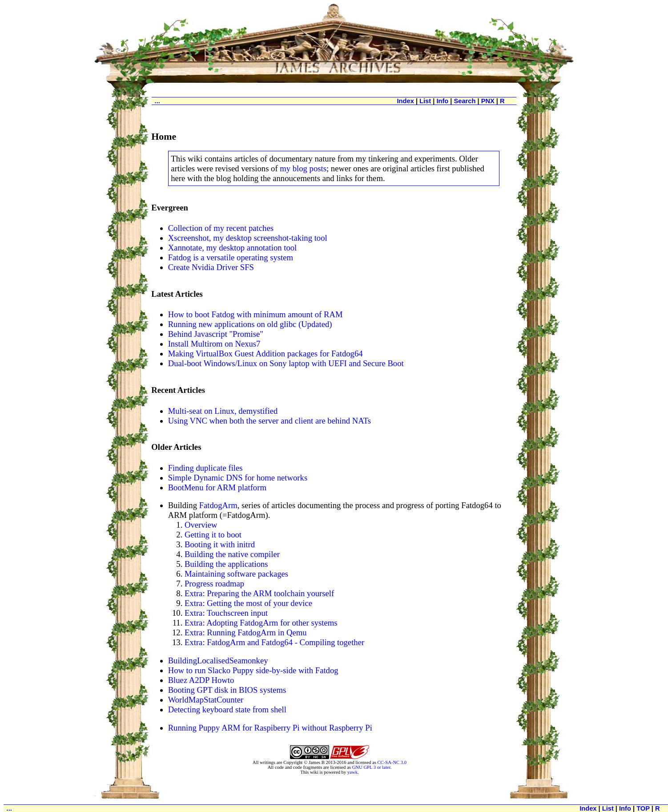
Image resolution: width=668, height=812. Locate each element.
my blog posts (303, 168)
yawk (352, 772)
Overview (201, 525)
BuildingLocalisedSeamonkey (218, 661)
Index (406, 101)
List (425, 101)
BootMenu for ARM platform (217, 487)
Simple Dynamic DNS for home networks (238, 478)
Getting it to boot (213, 535)
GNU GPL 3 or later (371, 767)
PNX (488, 101)
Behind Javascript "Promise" (216, 334)
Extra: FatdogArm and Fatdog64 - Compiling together (274, 642)
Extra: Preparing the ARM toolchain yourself (259, 593)
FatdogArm (218, 505)
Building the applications (226, 564)
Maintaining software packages (236, 574)
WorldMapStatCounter (206, 700)
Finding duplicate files (205, 468)
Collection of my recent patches (221, 228)
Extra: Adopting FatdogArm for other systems (261, 623)
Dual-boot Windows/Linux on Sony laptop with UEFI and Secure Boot (286, 363)
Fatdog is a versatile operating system (231, 257)
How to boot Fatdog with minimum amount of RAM (256, 314)
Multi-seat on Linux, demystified (223, 411)
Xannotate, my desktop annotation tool (233, 248)
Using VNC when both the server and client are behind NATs (270, 421)
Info (442, 101)
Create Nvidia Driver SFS (211, 267)
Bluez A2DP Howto (201, 680)
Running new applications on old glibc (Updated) (250, 324)
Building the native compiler (232, 554)
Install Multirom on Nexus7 (214, 344)
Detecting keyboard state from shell (227, 709)
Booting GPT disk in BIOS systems (227, 690)
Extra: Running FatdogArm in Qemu (246, 632)
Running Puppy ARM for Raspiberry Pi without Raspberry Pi (270, 728)
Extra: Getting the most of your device (248, 603)
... (157, 101)
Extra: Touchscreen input (226, 613)
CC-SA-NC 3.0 (392, 762)
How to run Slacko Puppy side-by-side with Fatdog (253, 670)
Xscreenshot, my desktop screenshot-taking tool (248, 238)
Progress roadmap (214, 584)
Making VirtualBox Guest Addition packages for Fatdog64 (266, 353)
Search (465, 101)
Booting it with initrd (220, 544)
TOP (643, 808)
